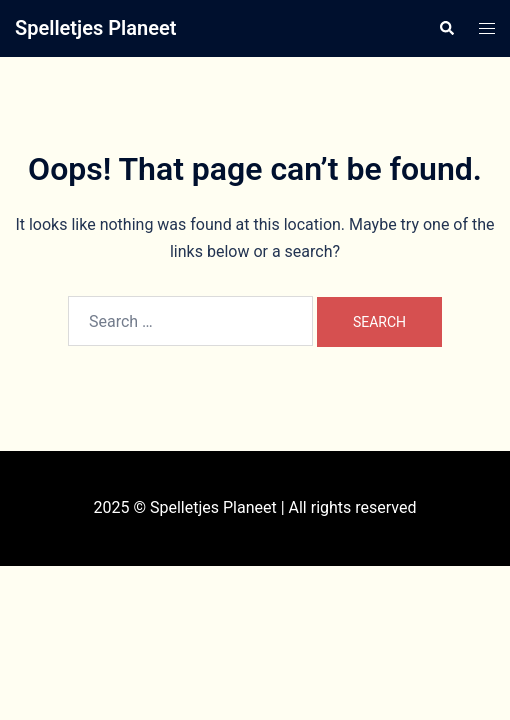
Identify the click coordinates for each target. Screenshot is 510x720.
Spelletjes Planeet (95, 28)
